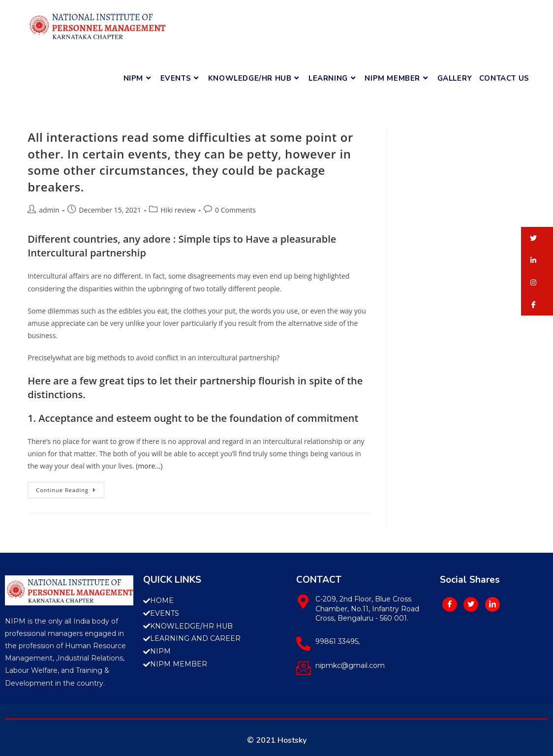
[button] (537, 238)
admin (49, 210)
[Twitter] (471, 604)
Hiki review (178, 210)
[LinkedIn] (492, 604)
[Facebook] (450, 604)
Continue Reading (70, 488)
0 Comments (235, 210)
